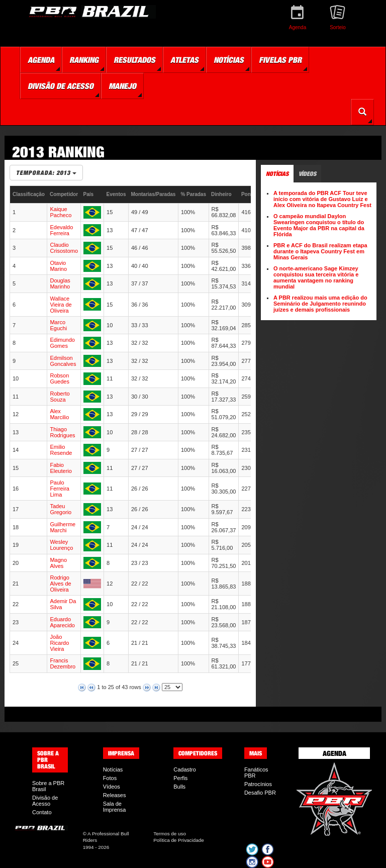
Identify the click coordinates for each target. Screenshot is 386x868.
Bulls (179, 787)
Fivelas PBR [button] (280, 60)
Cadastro (185, 769)
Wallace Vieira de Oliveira (61, 305)
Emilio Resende (61, 450)
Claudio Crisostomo (64, 248)
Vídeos (112, 787)
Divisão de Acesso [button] (61, 86)
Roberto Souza (60, 397)
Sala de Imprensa (115, 807)
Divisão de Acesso (45, 801)
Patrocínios (258, 784)
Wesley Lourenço (61, 545)
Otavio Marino (58, 266)
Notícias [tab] (277, 174)
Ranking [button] (84, 60)
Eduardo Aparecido (62, 622)
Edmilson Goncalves (63, 361)
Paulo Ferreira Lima (60, 489)
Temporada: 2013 (46, 173)
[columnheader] (29, 195)
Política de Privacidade (178, 840)
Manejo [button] (122, 86)
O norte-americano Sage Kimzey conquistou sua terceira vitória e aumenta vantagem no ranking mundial (316, 277)
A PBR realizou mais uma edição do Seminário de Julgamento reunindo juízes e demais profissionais (320, 304)
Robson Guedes (60, 378)
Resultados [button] (134, 60)
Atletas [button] (184, 60)
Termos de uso (170, 834)
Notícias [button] (229, 60)
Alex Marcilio (59, 414)
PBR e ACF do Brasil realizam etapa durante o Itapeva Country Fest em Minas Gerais (320, 251)
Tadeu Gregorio (61, 509)
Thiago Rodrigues (62, 432)
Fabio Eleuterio (61, 468)
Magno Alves (58, 563)
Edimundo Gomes (62, 343)
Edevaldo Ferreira (61, 230)
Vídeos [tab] (307, 174)
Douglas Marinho (60, 283)
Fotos (110, 778)
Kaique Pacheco (61, 212)
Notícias (113, 769)
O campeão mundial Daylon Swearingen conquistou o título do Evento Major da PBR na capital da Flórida (319, 225)
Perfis (180, 778)
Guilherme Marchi (63, 527)
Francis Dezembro (63, 663)
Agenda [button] (41, 60)
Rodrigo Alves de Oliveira (60, 584)
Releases (115, 795)
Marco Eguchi (58, 325)
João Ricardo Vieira (59, 643)
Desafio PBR (260, 793)
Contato (42, 812)
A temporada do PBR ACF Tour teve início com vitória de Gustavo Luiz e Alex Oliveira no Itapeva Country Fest (322, 199)
